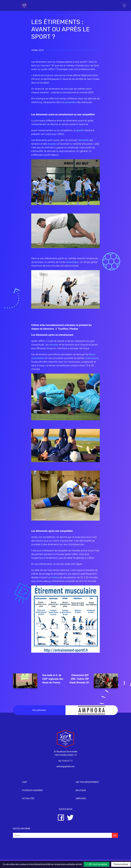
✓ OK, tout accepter (96, 864)
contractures (92, 358)
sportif (80, 130)
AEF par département (87, 782)
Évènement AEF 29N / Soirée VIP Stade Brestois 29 (94, 681)
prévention (71, 102)
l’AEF (25, 782)
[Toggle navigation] (124, 6)
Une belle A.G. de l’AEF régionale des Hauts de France (38, 681)
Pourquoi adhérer (32, 790)
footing (55, 577)
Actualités (28, 798)
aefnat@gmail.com (66, 767)
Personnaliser (121, 864)
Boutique (81, 790)
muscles (52, 144)
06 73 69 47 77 (65, 761)
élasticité (84, 140)
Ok (115, 835)
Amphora (81, 798)
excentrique (72, 262)
